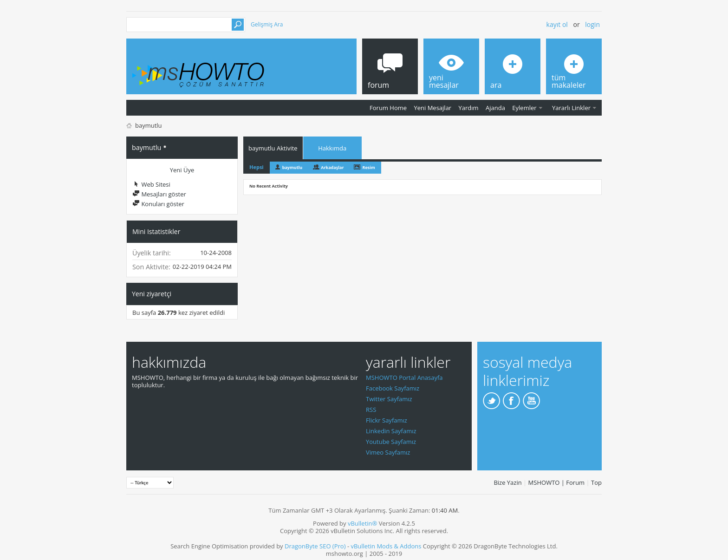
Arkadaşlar (332, 167)
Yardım (469, 108)
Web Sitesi (151, 184)
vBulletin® (362, 523)
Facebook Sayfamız (393, 388)
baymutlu (292, 167)
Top (596, 482)
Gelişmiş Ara (267, 24)
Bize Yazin (507, 482)
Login (592, 24)
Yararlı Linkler (571, 108)
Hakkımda (332, 148)
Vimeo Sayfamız (388, 452)
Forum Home (388, 108)
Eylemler (524, 108)
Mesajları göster (159, 194)
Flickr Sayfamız (387, 420)
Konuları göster (158, 204)
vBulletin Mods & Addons (386, 546)
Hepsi (257, 167)
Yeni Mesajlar (432, 108)
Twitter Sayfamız (389, 399)
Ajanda (495, 108)
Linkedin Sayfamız (391, 431)
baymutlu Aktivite (273, 148)
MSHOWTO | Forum (557, 482)
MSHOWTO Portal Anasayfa (404, 378)
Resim (368, 167)
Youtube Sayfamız (391, 442)
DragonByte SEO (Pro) (315, 546)
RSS (371, 410)
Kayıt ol (557, 24)
